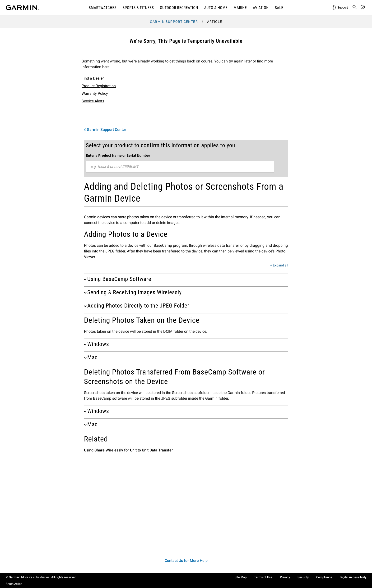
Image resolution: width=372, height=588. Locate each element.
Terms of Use (263, 577)
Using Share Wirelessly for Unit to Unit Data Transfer (128, 450)
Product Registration (99, 86)
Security (303, 577)
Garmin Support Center (174, 22)
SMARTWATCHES (103, 8)
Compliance (324, 577)
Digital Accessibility (353, 577)
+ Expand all (279, 266)
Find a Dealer (93, 78)
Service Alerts (93, 101)
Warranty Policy (95, 93)
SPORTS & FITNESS (138, 8)
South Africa (14, 584)
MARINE (240, 8)
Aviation (261, 8)
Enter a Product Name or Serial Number (118, 155)
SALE (279, 8)
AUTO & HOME (216, 8)
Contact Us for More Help (186, 561)
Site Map (241, 577)
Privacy (285, 577)
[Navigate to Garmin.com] (22, 8)
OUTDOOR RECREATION (179, 8)
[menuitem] (340, 8)
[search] (355, 8)
